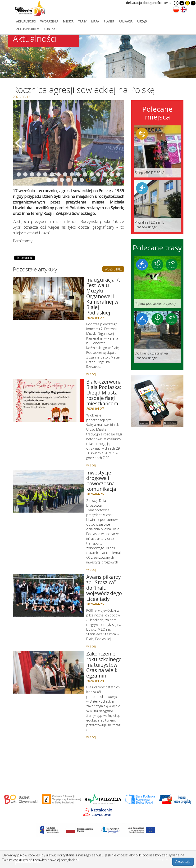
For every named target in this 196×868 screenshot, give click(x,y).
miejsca (68, 21)
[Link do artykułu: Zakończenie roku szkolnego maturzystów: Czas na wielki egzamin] (48, 672)
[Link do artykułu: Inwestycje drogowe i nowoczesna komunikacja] (48, 491)
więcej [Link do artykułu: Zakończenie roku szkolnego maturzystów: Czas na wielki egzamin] (91, 737)
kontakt (50, 29)
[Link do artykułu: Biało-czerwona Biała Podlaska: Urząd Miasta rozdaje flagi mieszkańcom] (48, 400)
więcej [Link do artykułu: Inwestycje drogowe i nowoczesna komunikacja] (91, 569)
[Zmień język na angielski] (184, 9)
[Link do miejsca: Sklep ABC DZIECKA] (157, 151)
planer (109, 21)
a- (171, 3)
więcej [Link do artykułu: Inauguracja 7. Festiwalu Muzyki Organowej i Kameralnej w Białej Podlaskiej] (91, 374)
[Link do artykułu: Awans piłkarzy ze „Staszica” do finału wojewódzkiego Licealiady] (48, 596)
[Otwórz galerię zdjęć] (68, 143)
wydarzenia (49, 21)
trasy (82, 21)
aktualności (26, 21)
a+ (165, 3)
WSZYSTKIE (113, 269)
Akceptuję (183, 861)
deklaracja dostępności (144, 3)
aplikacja (126, 21)
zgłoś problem (28, 29)
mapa (95, 21)
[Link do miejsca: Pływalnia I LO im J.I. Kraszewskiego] (157, 206)
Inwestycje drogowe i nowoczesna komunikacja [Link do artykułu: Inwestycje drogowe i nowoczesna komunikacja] (101, 481)
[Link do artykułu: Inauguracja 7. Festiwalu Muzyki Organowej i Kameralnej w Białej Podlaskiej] (48, 298)
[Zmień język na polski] (176, 9)
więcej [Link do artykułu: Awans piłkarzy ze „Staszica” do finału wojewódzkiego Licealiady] (91, 646)
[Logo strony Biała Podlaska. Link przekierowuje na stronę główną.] (30, 8)
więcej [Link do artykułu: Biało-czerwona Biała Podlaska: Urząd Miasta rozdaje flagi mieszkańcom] (91, 465)
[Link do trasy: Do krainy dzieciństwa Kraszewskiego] (157, 337)
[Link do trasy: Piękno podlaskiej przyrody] (157, 282)
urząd (142, 21)
